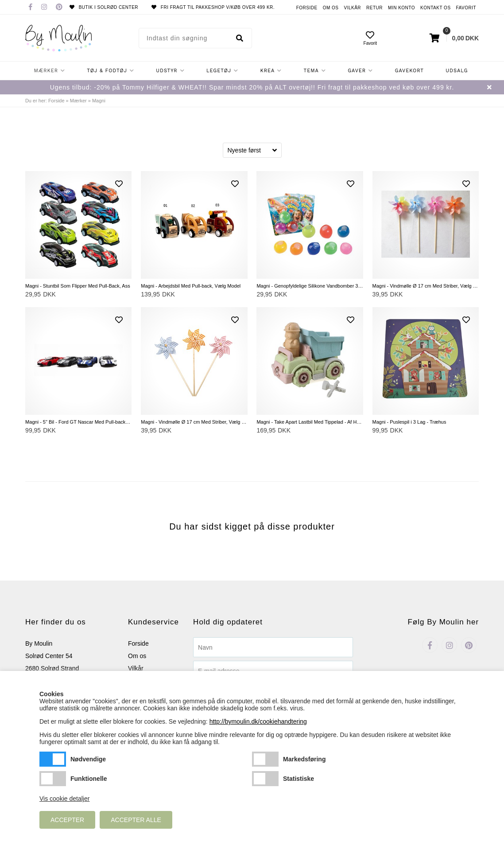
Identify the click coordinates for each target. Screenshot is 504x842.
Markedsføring (265, 759)
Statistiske (265, 779)
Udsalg (457, 71)
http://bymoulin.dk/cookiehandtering (258, 721)
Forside (307, 8)
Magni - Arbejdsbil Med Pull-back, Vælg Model (191, 286)
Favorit (466, 8)
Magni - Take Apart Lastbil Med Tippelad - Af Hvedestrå (310, 422)
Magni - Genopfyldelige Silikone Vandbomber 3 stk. (310, 286)
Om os (331, 8)
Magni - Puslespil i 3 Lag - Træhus (409, 422)
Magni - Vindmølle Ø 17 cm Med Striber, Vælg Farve (426, 286)
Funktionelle (53, 779)
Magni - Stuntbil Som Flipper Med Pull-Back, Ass (78, 286)
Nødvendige (53, 759)
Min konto (401, 8)
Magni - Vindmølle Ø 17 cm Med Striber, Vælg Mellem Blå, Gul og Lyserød (194, 422)
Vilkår (353, 8)
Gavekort (409, 71)
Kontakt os (436, 8)
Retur (374, 8)
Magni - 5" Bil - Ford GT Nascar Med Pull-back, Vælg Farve (78, 422)
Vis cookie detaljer (64, 799)
